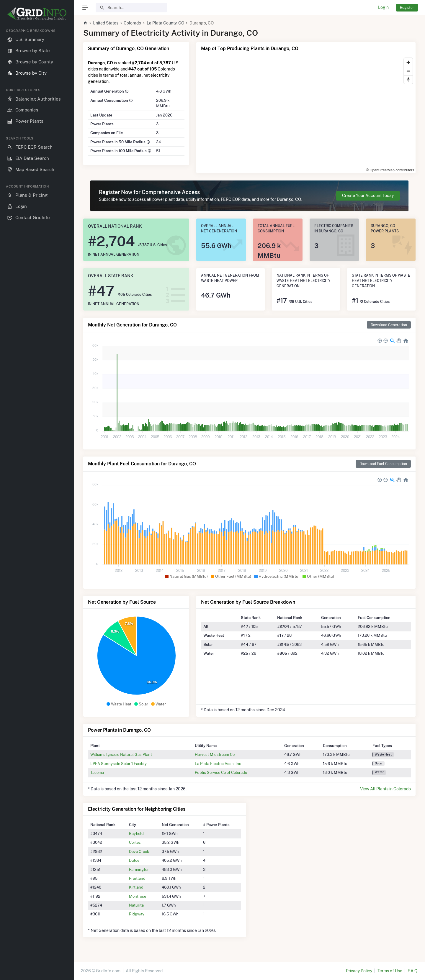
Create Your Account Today (368, 196)
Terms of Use (390, 971)
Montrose (138, 896)
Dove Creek (139, 851)
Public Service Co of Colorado (221, 772)
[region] (37, 500)
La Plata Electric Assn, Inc (218, 764)
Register (407, 8)
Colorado (132, 23)
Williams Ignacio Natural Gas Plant (121, 754)
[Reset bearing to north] (408, 79)
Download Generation (389, 325)
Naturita (136, 905)
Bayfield (136, 833)
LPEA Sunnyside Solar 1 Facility (118, 764)
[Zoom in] (408, 62)
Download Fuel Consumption (383, 464)
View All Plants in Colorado (385, 789)
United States (106, 23)
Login (383, 7)
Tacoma (97, 772)
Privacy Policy (359, 971)
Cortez (135, 842)
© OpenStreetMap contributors (390, 170)
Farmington (139, 869)
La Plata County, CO (165, 23)
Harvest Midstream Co (215, 754)
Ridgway (137, 914)
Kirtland (136, 887)
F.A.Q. (413, 971)
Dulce (134, 860)
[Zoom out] (408, 71)
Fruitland (137, 878)
